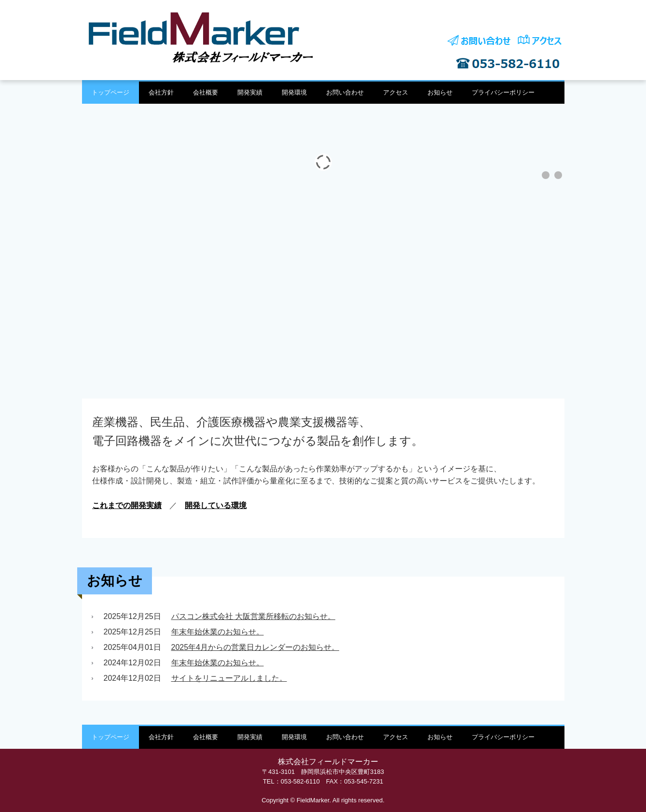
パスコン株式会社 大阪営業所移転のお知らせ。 (253, 616)
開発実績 (250, 92)
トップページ (110, 92)
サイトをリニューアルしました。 (229, 678)
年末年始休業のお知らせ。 (218, 632)
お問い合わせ (345, 92)
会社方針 (161, 92)
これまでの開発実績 (127, 505)
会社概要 (206, 92)
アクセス (396, 92)
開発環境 (294, 92)
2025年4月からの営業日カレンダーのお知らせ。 (255, 647)
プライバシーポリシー (503, 92)
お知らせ (440, 92)
